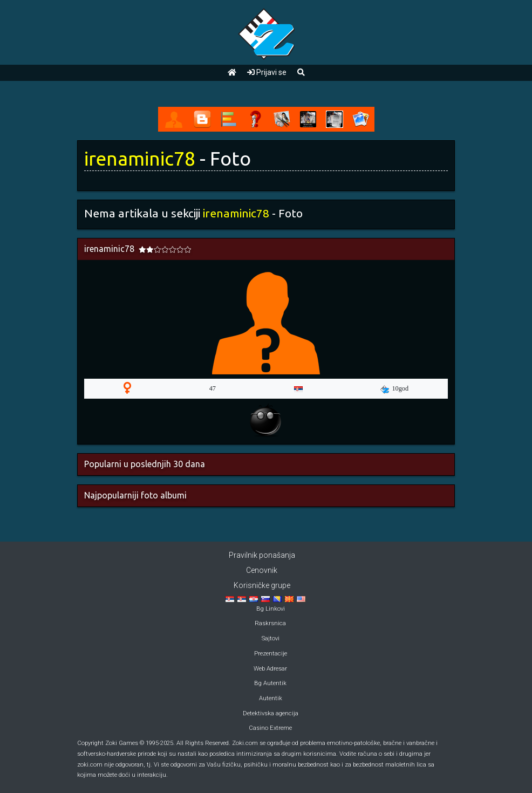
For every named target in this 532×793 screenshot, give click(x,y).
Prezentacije (271, 654)
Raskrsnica (270, 623)
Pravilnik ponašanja (262, 555)
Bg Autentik (270, 683)
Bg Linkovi (271, 609)
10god (394, 389)
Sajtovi (271, 638)
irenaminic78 (140, 159)
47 (213, 388)
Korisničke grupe (262, 585)
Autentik (271, 698)
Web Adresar (270, 669)
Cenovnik (262, 570)
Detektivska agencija (271, 713)
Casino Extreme (270, 728)
